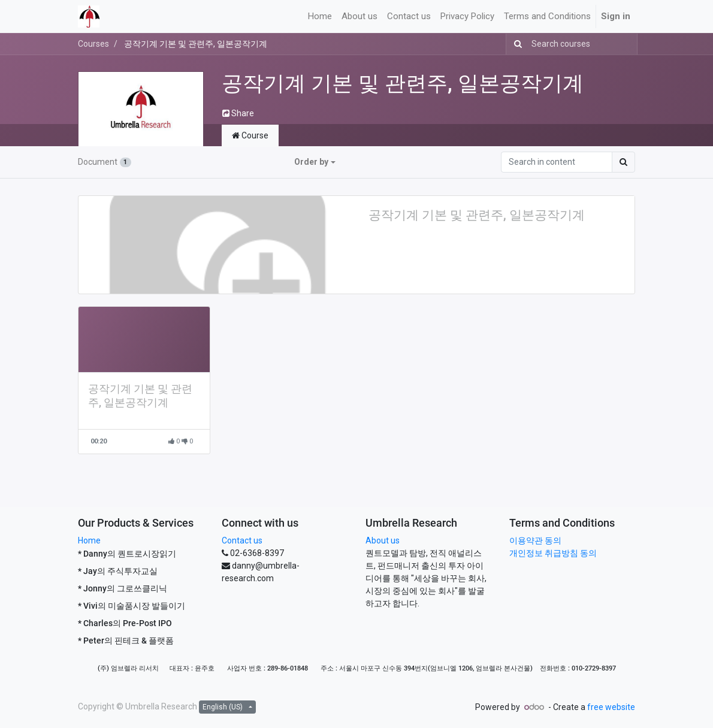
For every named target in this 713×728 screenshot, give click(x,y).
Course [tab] (250, 135)
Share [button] (238, 113)
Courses (93, 44)
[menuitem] (320, 16)
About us (383, 540)
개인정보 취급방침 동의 (553, 553)
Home (89, 540)
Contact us (242, 540)
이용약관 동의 (535, 540)
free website (611, 707)
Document (105, 162)
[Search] (516, 44)
